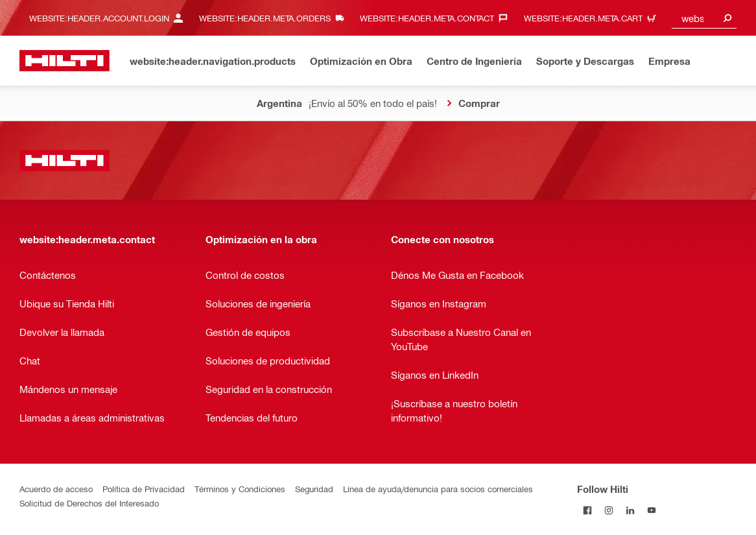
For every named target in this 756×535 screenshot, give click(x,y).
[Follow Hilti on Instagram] (609, 510)
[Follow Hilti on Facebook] (588, 510)
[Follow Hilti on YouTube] (652, 510)
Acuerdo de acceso (56, 489)
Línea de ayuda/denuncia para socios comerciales (438, 489)
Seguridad (314, 489)
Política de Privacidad (144, 489)
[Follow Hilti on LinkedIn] (631, 510)
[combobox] (704, 18)
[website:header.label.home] (65, 61)
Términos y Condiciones (240, 489)
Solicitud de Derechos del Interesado (89, 503)
